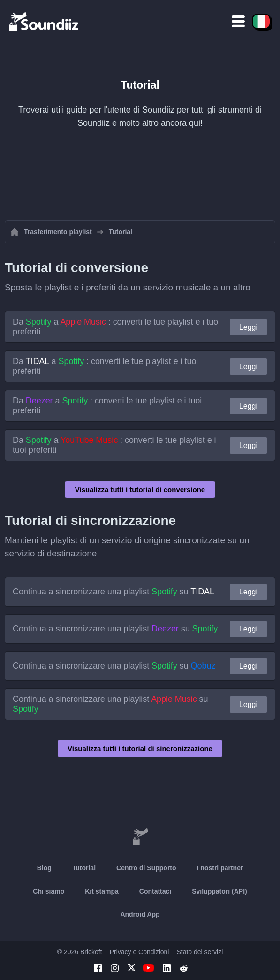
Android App (140, 914)
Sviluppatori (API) (219, 891)
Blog (44, 868)
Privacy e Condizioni (140, 952)
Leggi (248, 327)
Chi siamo (49, 891)
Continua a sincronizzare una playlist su (114, 592)
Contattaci (155, 891)
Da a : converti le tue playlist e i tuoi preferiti (116, 327)
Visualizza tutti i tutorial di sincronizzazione (140, 748)
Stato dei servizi (200, 952)
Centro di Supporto (146, 868)
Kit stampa (102, 891)
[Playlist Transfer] (45, 21)
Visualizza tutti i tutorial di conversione (140, 490)
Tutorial (84, 868)
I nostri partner (220, 868)
